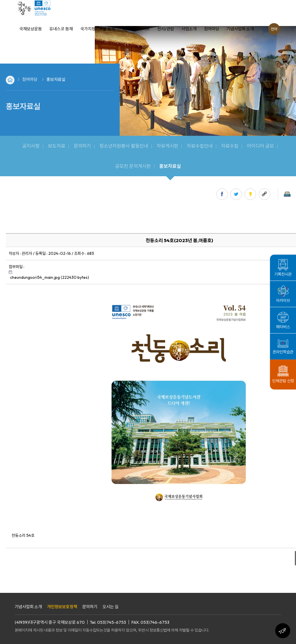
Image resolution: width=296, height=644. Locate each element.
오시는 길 (111, 607)
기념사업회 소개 (28, 607)
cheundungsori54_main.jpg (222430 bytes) (50, 277)
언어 (274, 29)
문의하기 (90, 607)
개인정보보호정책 (62, 607)
